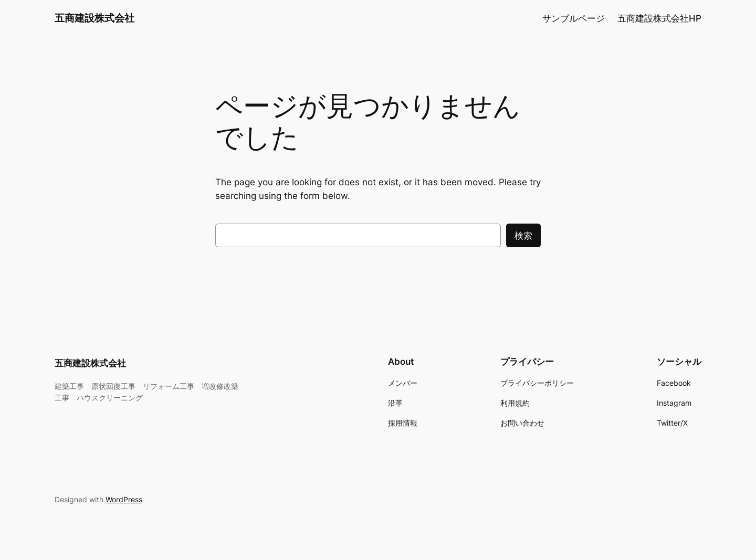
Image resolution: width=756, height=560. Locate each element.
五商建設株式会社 (94, 18)
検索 (523, 236)
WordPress (124, 499)
